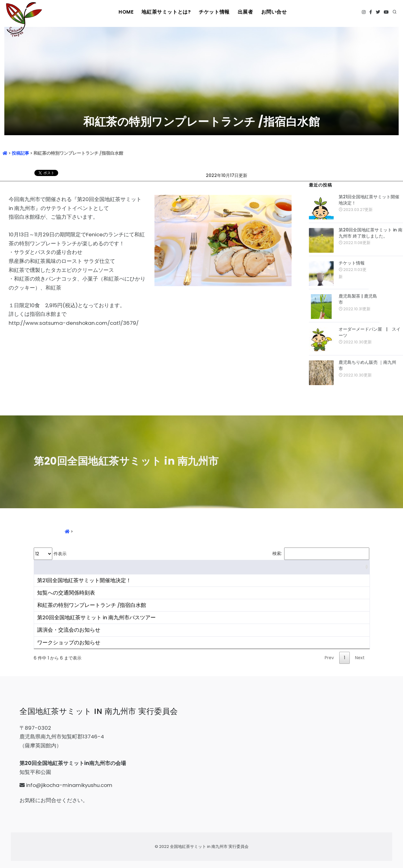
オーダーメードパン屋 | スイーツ (370, 332)
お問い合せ (273, 12)
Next (360, 658)
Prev (329, 658)
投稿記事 (20, 153)
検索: (321, 554)
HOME (129, 12)
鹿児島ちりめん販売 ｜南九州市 (367, 365)
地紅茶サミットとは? (168, 12)
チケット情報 (214, 12)
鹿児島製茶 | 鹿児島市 (358, 299)
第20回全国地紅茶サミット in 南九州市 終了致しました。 (370, 233)
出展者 (245, 12)
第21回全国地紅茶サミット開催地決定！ (369, 200)
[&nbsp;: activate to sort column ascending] (202, 567)
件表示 (50, 554)
